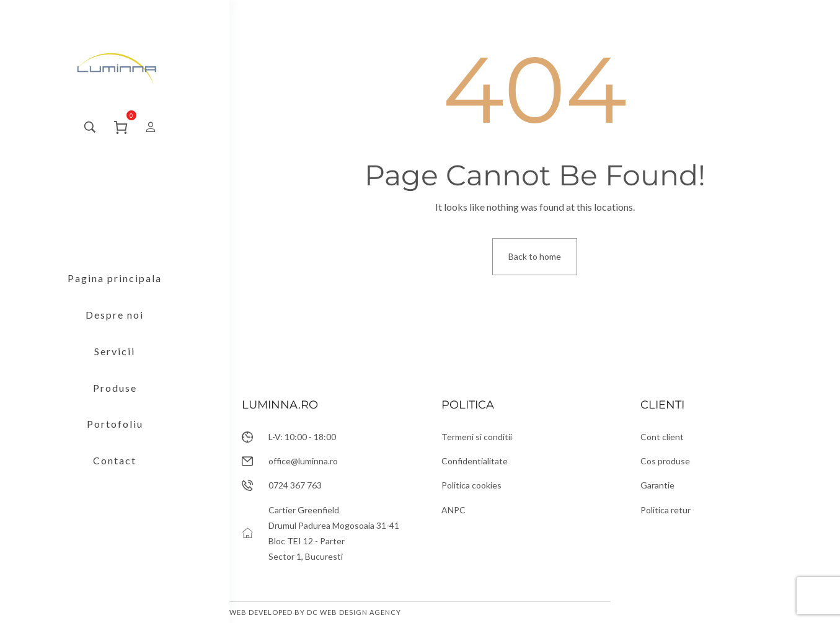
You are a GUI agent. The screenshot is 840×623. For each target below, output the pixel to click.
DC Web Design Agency (354, 612)
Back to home (535, 256)
